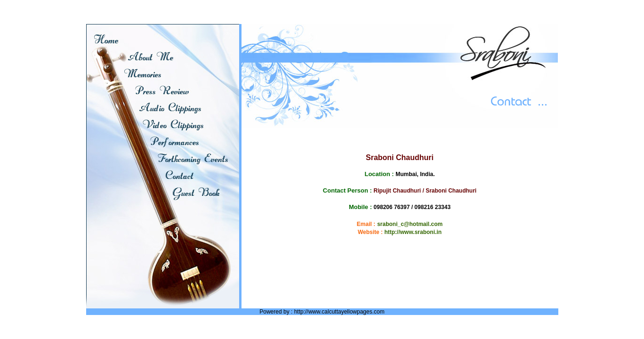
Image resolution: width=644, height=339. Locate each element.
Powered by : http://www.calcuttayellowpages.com (322, 312)
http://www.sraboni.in (413, 232)
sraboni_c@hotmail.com (410, 224)
